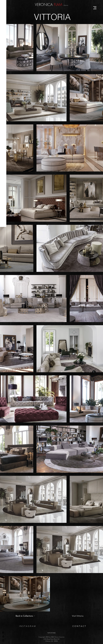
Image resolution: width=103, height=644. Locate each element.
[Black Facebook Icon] (3, 637)
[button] (95, 8)
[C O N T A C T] (79, 626)
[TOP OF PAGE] (51, 633)
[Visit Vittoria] (78, 616)
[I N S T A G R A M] (27, 626)
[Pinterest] (3, 633)
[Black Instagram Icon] (3, 640)
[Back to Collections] (25, 616)
